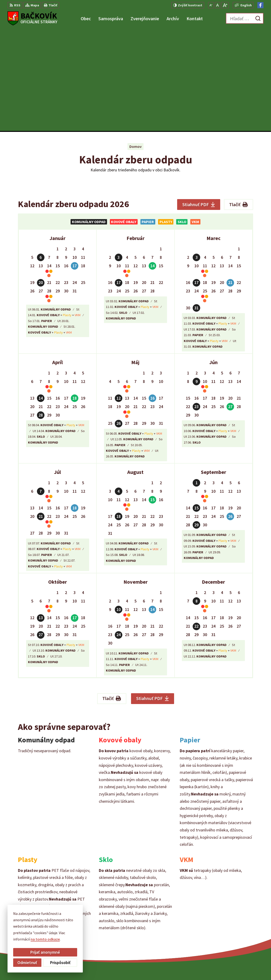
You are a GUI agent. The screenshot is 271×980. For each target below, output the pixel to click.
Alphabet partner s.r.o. (134, 967)
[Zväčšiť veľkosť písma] (225, 5)
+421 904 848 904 (233, 930)
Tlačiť (239, 103)
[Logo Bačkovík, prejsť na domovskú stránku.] (32, 18)
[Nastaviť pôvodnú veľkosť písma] (217, 5)
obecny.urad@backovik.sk (242, 936)
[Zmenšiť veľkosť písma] (211, 5)
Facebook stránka (235, 941)
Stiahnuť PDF (199, 103)
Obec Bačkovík (195, 967)
